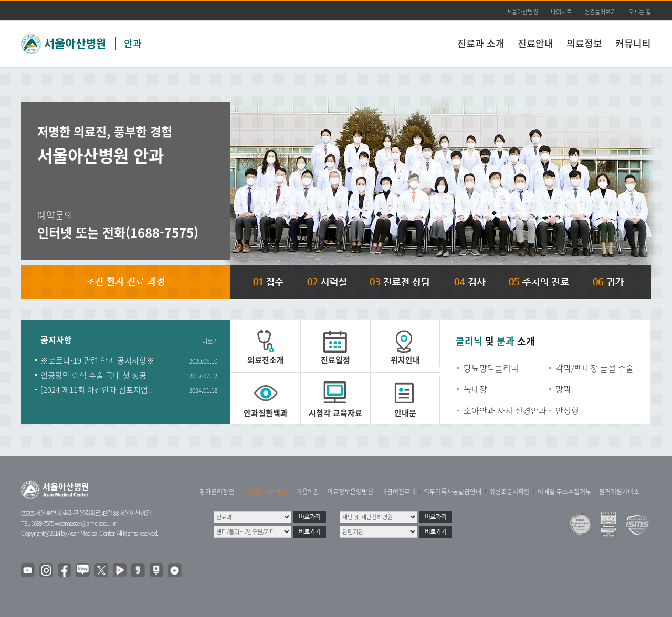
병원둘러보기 (600, 12)
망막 (563, 389)
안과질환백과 (266, 413)
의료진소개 (266, 360)
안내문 (405, 413)
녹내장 (475, 389)
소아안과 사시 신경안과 (505, 410)
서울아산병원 (522, 12)
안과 (133, 43)
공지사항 (56, 341)
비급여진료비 (398, 492)
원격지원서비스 (619, 492)
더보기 (210, 341)
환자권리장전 (217, 492)
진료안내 (535, 43)
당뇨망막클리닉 (491, 368)
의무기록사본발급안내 (453, 492)
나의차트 (561, 12)
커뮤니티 (633, 43)
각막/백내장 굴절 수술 (595, 368)
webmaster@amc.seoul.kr (85, 523)
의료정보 (584, 43)
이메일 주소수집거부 (564, 492)
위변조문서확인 (510, 492)
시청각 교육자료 (335, 413)
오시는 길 (640, 12)
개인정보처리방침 (265, 492)
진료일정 (335, 360)
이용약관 (308, 492)
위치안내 (405, 360)
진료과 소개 (481, 43)
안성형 (567, 410)
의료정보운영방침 (350, 492)
